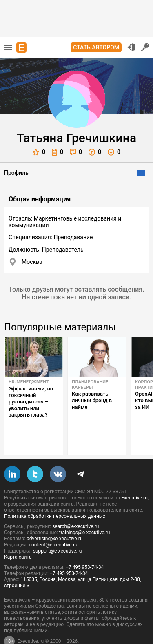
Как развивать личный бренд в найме (92, 400)
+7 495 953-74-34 (85, 548)
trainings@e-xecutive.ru (85, 513)
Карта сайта (18, 538)
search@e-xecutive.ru (75, 507)
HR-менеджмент (29, 382)
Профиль (16, 173)
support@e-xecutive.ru (58, 532)
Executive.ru (134, 479)
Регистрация (145, 47)
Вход (131, 47)
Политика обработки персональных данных (55, 497)
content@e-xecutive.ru (53, 526)
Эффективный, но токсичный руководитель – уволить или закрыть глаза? (31, 402)
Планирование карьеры (90, 385)
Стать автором (96, 47)
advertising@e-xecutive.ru (54, 519)
